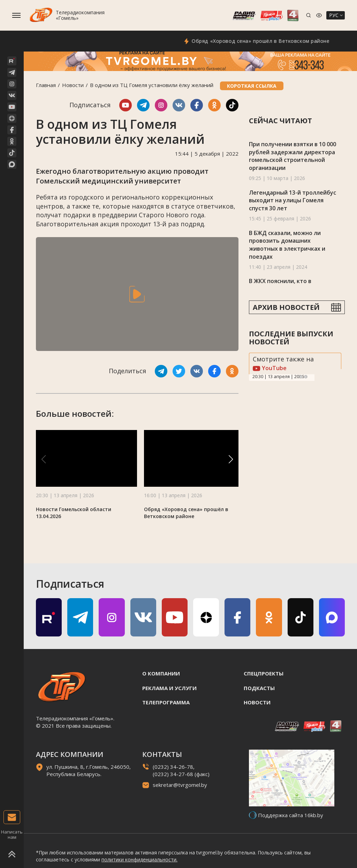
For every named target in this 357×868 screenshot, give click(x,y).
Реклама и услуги (169, 688)
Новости (73, 85)
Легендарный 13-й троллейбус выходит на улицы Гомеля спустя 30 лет (293, 200)
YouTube (270, 368)
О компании (161, 673)
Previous (301, 377)
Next (306, 377)
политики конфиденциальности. (139, 859)
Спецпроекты (264, 673)
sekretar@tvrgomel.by (180, 785)
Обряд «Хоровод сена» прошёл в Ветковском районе (269, 41)
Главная (46, 85)
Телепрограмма (166, 702)
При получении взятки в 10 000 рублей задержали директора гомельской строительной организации (293, 156)
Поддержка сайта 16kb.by (291, 815)
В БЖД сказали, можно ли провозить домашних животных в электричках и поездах (287, 245)
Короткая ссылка (252, 86)
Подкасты (259, 688)
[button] (231, 459)
